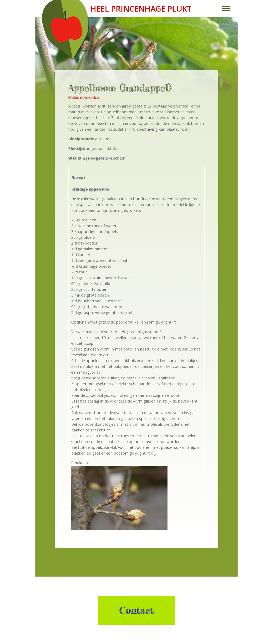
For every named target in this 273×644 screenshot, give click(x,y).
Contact (136, 610)
